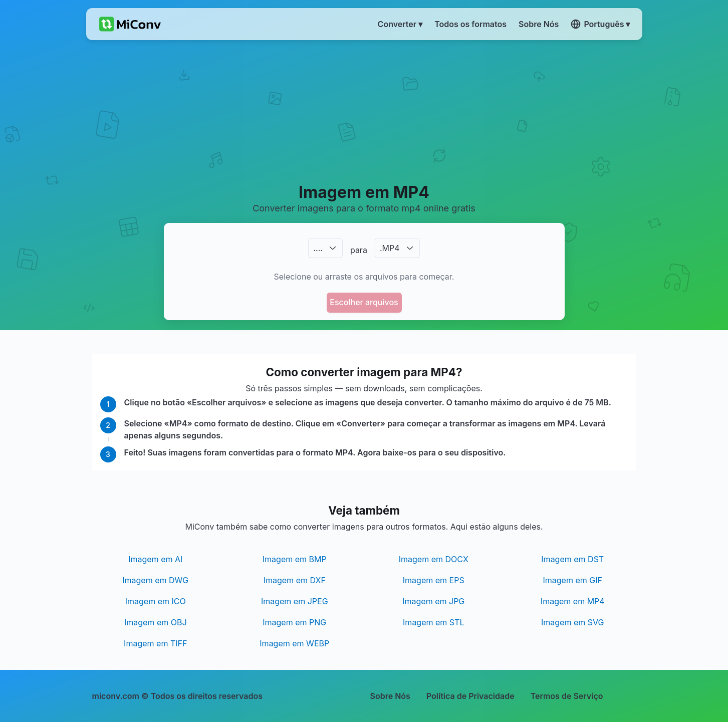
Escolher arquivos (364, 302)
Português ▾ (600, 24)
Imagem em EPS (434, 580)
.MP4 (390, 248)
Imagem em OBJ (156, 622)
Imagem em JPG (433, 601)
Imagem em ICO (156, 601)
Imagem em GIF (573, 580)
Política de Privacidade (470, 696)
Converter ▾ (400, 24)
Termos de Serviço (567, 696)
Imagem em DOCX (434, 559)
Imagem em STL (433, 622)
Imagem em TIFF (155, 643)
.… (318, 248)
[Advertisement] (364, 111)
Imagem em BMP (295, 559)
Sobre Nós (390, 696)
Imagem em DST (572, 559)
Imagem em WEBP (294, 643)
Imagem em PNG (294, 622)
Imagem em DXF (295, 580)
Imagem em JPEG (295, 601)
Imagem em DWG (155, 580)
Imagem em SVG (573, 622)
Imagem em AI (155, 559)
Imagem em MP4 (573, 601)
